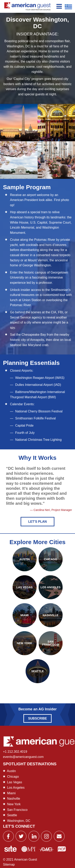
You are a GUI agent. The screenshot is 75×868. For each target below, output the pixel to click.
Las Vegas (14, 782)
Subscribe (37, 718)
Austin (11, 771)
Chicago (13, 777)
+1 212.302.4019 (15, 752)
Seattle (12, 815)
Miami (11, 793)
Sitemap (9, 865)
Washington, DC (19, 821)
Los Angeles (16, 788)
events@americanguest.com (23, 757)
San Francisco (17, 810)
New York (14, 804)
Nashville (13, 799)
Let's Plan (37, 522)
